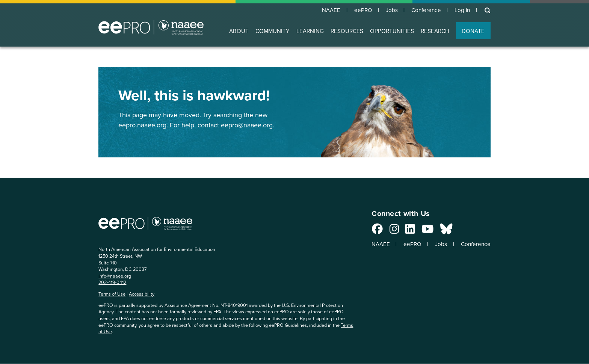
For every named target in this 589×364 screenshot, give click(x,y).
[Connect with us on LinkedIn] (406, 231)
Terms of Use (112, 294)
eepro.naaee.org (142, 125)
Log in (461, 11)
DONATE (473, 31)
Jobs (388, 11)
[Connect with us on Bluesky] (441, 231)
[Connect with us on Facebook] (372, 231)
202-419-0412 (112, 283)
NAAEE (325, 11)
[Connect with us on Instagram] (389, 231)
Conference (424, 11)
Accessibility (142, 294)
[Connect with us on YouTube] (423, 231)
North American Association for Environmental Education (151, 28)
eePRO (358, 11)
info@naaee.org (115, 276)
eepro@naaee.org (247, 125)
